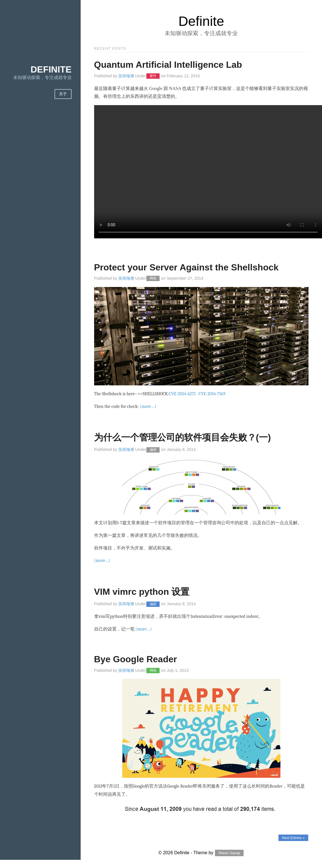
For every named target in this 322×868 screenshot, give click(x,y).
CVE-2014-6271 (182, 394)
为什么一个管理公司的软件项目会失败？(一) (182, 437)
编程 (153, 450)
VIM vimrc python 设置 (142, 592)
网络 (153, 279)
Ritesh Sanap (229, 853)
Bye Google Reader (136, 659)
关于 (63, 94)
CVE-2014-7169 (212, 394)
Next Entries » (293, 838)
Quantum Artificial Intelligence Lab (168, 65)
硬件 (153, 76)
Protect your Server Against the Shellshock (186, 267)
